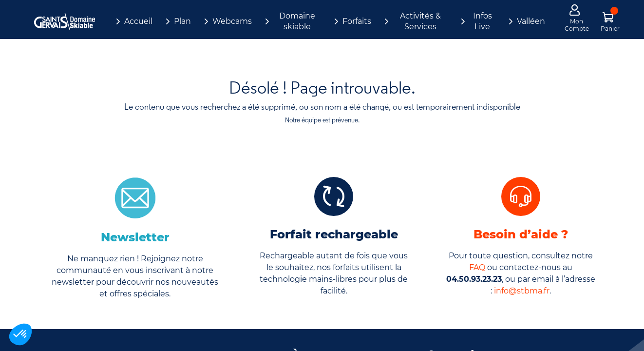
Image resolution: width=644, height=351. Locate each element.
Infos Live (483, 21)
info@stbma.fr (522, 291)
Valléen (531, 21)
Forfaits (357, 21)
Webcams (232, 21)
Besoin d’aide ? (521, 234)
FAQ (477, 267)
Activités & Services (420, 21)
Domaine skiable (297, 21)
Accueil (138, 21)
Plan (182, 21)
